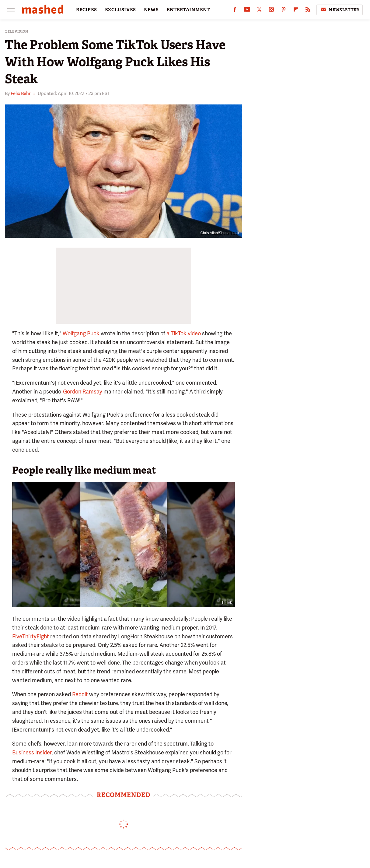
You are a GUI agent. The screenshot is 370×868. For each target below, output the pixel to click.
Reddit (79, 694)
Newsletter (340, 10)
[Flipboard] (296, 11)
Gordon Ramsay (83, 392)
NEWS (151, 10)
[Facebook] (235, 11)
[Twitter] (259, 11)
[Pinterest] (284, 11)
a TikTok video (184, 333)
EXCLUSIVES (120, 10)
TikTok (227, 602)
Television (17, 32)
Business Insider (32, 752)
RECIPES (87, 10)
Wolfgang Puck (81, 333)
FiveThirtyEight (31, 636)
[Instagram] (271, 11)
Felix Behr (21, 94)
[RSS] (308, 11)
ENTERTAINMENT (188, 10)
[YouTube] (247, 11)
